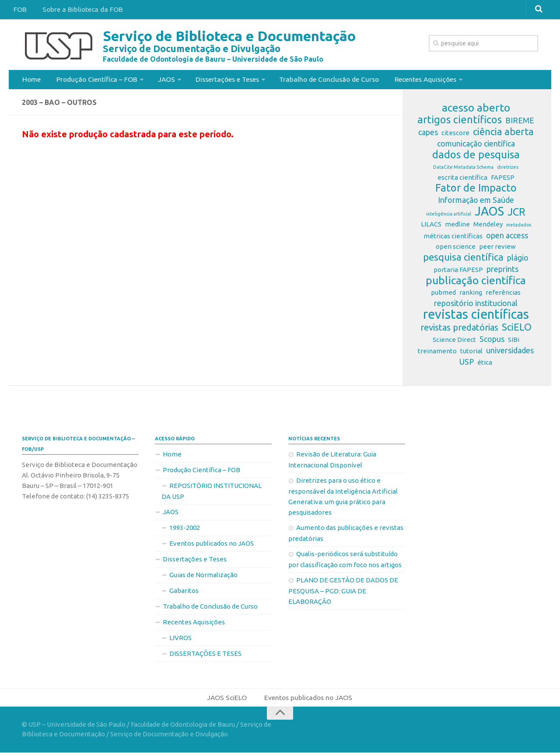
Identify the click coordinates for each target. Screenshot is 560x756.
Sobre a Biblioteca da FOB (79, 10)
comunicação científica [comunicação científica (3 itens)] (476, 146)
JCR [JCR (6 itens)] (516, 215)
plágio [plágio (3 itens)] (518, 260)
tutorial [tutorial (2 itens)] (471, 354)
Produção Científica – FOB (94, 80)
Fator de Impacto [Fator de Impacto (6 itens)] (476, 191)
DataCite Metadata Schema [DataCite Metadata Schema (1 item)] (463, 170)
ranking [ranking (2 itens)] (471, 295)
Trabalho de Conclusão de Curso (326, 80)
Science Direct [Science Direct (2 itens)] (454, 342)
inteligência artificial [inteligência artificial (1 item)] (449, 216)
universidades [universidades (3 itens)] (510, 353)
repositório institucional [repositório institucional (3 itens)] (476, 306)
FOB (19, 10)
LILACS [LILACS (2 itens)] (431, 227)
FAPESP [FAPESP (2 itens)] (503, 180)
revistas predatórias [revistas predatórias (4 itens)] (459, 330)
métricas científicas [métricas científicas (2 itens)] (453, 239)
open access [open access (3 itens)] (507, 238)
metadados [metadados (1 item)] (519, 227)
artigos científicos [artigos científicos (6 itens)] (460, 122)
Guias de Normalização (203, 577)
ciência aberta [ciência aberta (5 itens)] (503, 134)
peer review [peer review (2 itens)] (497, 249)
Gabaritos (184, 593)
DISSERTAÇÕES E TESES (205, 656)
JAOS (162, 80)
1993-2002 (185, 530)
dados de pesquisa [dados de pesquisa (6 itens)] (476, 157)
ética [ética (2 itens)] (485, 365)
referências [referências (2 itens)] (503, 295)
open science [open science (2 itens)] (456, 249)
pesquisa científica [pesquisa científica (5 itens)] (463, 260)
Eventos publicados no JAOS (212, 546)
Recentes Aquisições (423, 80)
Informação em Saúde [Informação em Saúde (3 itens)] (476, 202)
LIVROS (180, 640)
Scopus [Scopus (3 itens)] (492, 341)
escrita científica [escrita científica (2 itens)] (462, 180)
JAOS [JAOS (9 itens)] (489, 214)
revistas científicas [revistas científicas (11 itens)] (476, 317)
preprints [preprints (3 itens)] (502, 272)
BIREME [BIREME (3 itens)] (520, 123)
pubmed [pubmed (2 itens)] (443, 295)
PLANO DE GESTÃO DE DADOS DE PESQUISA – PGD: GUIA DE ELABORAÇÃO (343, 593)
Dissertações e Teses (223, 80)
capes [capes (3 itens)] (428, 135)
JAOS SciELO (226, 700)
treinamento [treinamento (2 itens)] (437, 354)
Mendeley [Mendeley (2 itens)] (488, 227)
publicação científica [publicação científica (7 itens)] (476, 283)
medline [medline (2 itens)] (457, 227)
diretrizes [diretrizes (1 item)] (508, 170)
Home (31, 80)
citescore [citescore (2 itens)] (455, 135)
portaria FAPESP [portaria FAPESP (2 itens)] (458, 272)
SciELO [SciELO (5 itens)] (517, 330)
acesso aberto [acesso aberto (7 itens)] (476, 110)
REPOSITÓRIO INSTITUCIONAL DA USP (212, 494)
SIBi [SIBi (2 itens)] (514, 342)
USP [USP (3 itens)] (467, 364)
